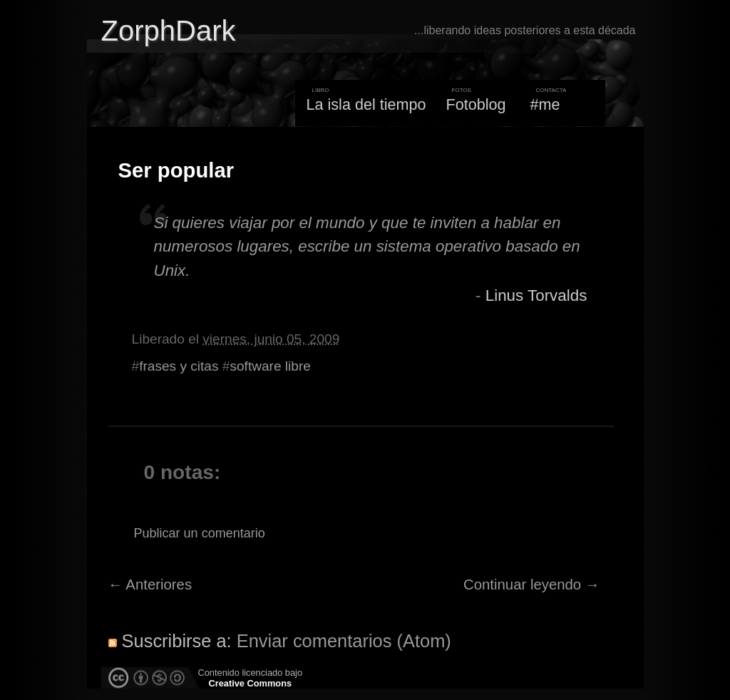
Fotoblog (476, 104)
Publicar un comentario (200, 533)
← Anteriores (150, 585)
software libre (270, 366)
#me (545, 104)
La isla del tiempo (366, 104)
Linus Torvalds (536, 295)
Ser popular (176, 170)
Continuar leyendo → (531, 585)
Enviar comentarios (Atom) (344, 641)
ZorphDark (169, 31)
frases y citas (179, 366)
